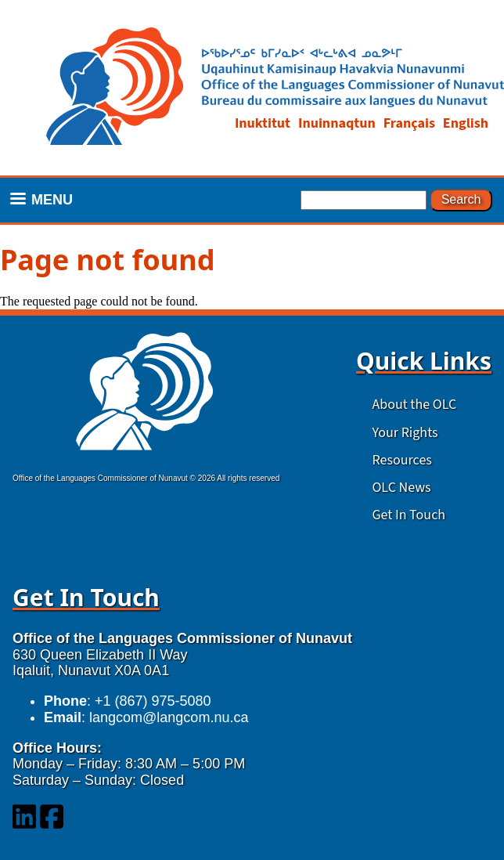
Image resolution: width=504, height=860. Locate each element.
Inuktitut (263, 123)
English (466, 123)
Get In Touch (409, 515)
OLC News (401, 488)
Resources (401, 460)
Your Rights (405, 433)
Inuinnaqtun (337, 123)
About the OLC (414, 405)
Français (409, 123)
